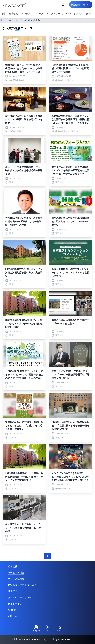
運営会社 (13, 566)
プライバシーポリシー (20, 597)
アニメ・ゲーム (55, 14)
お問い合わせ (15, 616)
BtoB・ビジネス (74, 14)
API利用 (12, 610)
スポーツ (38, 14)
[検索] (63, 5)
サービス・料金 (16, 573)
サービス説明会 (16, 579)
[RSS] (59, 628)
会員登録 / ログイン (81, 5)
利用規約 (13, 591)
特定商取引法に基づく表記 (22, 585)
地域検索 (13, 14)
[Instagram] (36, 628)
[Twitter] (48, 628)
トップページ (9, 20)
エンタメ (26, 14)
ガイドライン (15, 604)
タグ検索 (25, 20)
